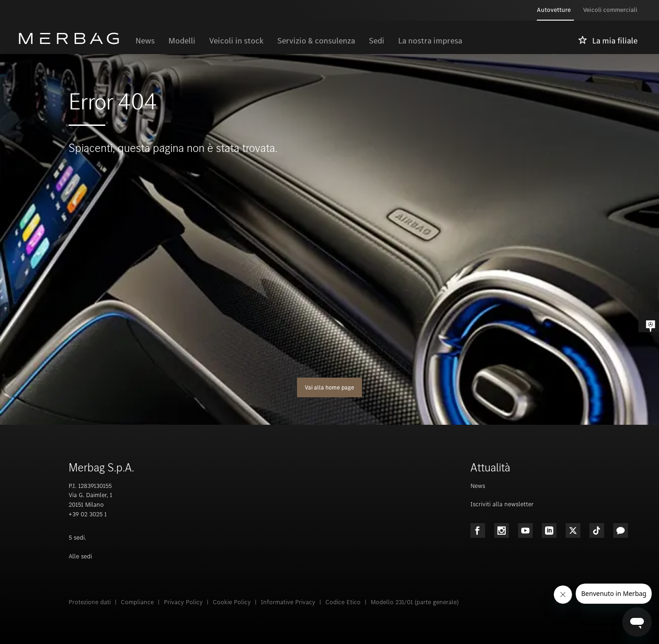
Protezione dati (90, 602)
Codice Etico (343, 602)
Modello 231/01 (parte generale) (415, 602)
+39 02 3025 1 (88, 514)
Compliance (137, 602)
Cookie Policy (232, 602)
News (478, 486)
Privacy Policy (183, 602)
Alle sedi (80, 556)
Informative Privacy (288, 602)
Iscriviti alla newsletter (502, 504)
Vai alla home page (329, 387)
